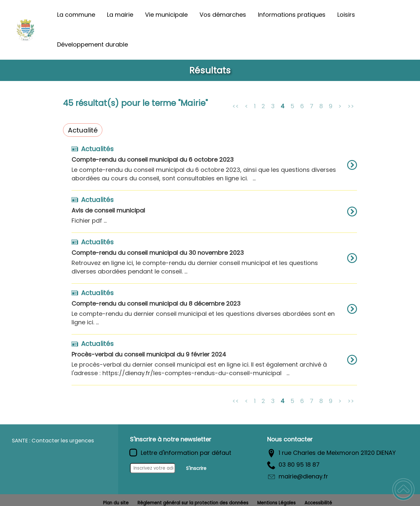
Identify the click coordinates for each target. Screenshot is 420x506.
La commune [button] (76, 15)
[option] (214, 168)
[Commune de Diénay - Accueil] (26, 30)
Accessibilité (318, 503)
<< (236, 106)
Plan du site (116, 503)
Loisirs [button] (346, 15)
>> (351, 106)
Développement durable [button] (93, 44)
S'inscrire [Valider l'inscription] (196, 468)
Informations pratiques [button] (292, 15)
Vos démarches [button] (223, 15)
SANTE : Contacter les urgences (53, 441)
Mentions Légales (276, 503)
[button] (403, 489)
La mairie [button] (120, 15)
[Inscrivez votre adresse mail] (153, 468)
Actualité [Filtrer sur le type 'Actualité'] (83, 130)
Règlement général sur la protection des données (193, 503)
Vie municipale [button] (166, 15)
